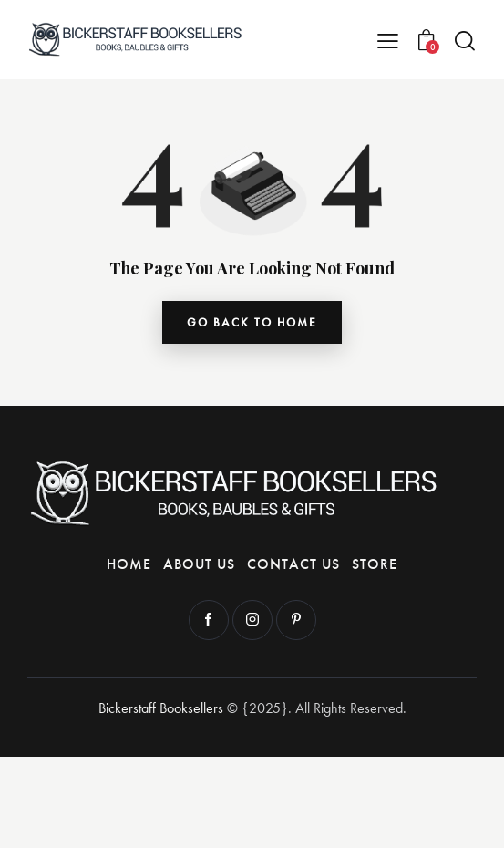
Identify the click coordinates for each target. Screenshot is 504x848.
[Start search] (465, 41)
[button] (388, 40)
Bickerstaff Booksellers (161, 708)
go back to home (252, 322)
